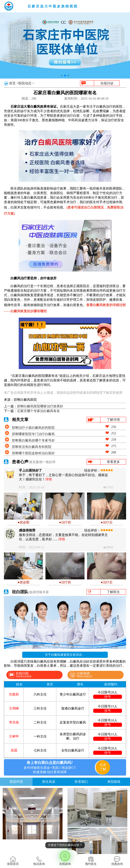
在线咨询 (65, 858)
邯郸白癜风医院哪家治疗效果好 (40, 406)
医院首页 (13, 861)
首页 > (14, 83)
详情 (49, 479)
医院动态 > (26, 83)
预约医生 (91, 861)
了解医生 (113, 592)
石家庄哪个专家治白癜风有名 (38, 411)
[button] (62, 76)
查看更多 (113, 462)
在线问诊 (107, 83)
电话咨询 (39, 861)
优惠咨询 (117, 861)
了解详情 (113, 420)
